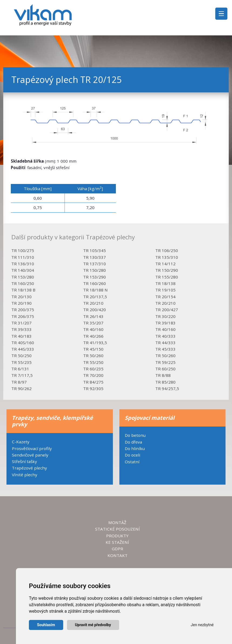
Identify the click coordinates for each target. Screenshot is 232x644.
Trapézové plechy (29, 468)
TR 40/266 (93, 336)
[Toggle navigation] (221, 14)
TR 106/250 (167, 250)
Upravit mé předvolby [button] (93, 625)
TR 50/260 (93, 355)
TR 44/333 (165, 343)
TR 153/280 (23, 277)
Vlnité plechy (25, 475)
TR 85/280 (165, 382)
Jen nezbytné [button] (202, 625)
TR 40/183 (21, 336)
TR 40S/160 (23, 343)
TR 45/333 (165, 349)
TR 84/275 (93, 382)
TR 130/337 (95, 257)
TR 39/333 (21, 329)
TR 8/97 (19, 382)
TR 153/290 (95, 277)
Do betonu (135, 435)
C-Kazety (21, 442)
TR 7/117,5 (22, 375)
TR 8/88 (163, 375)
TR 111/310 (23, 257)
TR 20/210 (93, 303)
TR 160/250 (23, 283)
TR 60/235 (93, 369)
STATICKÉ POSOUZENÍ (117, 529)
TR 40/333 (165, 336)
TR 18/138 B (23, 290)
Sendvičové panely (30, 455)
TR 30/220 (165, 316)
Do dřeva (133, 442)
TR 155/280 (167, 277)
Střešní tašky (24, 461)
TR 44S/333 (23, 349)
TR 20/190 (21, 303)
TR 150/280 (95, 270)
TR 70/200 (93, 375)
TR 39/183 (165, 323)
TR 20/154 (165, 297)
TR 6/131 (20, 369)
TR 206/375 (23, 316)
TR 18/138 (165, 283)
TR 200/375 (23, 310)
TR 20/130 (21, 297)
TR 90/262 (21, 388)
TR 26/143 (93, 316)
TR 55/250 (93, 362)
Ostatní (132, 462)
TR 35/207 (93, 323)
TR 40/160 (93, 329)
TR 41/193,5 (95, 343)
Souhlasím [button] (46, 625)
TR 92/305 (93, 388)
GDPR (117, 549)
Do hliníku (135, 448)
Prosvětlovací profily (32, 448)
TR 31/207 (21, 323)
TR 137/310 (95, 264)
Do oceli (132, 455)
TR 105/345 (95, 250)
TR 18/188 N (95, 290)
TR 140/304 (23, 270)
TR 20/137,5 (95, 297)
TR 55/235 (21, 362)
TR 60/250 (165, 369)
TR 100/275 (23, 250)
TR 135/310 (167, 257)
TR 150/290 (167, 270)
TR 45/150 (93, 349)
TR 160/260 (95, 283)
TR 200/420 (95, 310)
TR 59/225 (165, 362)
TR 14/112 (165, 264)
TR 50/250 (21, 355)
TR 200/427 (167, 310)
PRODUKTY (117, 536)
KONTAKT (117, 555)
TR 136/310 (23, 264)
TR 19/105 (165, 290)
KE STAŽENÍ (117, 542)
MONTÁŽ (117, 522)
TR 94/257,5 (167, 388)
